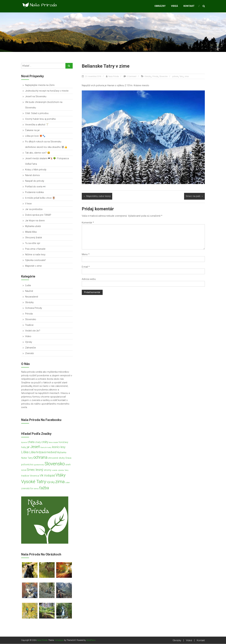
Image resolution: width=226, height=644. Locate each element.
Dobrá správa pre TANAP (38, 215)
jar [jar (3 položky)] (28, 447)
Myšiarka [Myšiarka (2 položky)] (62, 453)
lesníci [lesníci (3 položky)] (56, 447)
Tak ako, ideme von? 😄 (38, 153)
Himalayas (59, 640)
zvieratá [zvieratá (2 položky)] (25, 489)
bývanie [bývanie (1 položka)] (24, 443)
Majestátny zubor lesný (97, 196)
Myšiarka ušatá (33, 226)
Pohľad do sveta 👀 (36, 187)
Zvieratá (29, 353)
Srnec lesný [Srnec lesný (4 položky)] (35, 470)
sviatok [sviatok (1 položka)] (55, 470)
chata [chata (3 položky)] (31, 442)
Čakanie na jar (32, 130)
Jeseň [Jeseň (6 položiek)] (35, 447)
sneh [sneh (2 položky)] (68, 465)
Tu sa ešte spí (33, 243)
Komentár (88, 223)
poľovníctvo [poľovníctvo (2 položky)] (27, 465)
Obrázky (160, 6)
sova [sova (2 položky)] (24, 470)
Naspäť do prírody (35, 181)
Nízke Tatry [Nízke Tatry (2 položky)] (27, 458)
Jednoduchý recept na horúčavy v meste (47, 91)
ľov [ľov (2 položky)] (32, 489)
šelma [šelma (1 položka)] (36, 489)
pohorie (175, 77)
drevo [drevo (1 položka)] (51, 443)
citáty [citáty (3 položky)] (45, 442)
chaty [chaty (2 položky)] (38, 442)
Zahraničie (31, 348)
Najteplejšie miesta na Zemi (40, 85)
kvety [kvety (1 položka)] (49, 448)
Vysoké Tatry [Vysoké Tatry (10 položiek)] (34, 482)
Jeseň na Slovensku (36, 97)
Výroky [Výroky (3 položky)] (51, 482)
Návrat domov (32, 175)
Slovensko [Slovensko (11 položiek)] (55, 464)
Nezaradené (32, 297)
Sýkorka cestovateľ (35, 260)
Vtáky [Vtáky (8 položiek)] (61, 475)
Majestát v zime (33, 266)
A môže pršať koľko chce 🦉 (40, 198)
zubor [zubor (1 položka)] (67, 483)
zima (187, 77)
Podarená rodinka (34, 192)
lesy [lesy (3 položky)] (63, 447)
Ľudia (28, 286)
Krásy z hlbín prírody (36, 170)
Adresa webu (89, 279)
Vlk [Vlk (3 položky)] (42, 476)
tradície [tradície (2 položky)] (25, 476)
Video (28, 336)
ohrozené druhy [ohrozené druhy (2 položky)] (56, 458)
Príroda (155, 77)
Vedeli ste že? (33, 331)
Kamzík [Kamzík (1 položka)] (44, 448)
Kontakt (189, 6)
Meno (86, 255)
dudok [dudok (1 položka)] (56, 443)
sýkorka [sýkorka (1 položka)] (61, 470)
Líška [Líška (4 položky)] (25, 452)
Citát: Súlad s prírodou (37, 113)
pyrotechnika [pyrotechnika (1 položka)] (39, 465)
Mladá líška (31, 232)
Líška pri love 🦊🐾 (35, 136)
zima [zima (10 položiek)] (60, 482)
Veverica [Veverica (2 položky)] (34, 476)
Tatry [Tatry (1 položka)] (66, 470)
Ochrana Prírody (34, 308)
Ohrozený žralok (34, 238)
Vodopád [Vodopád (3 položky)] (49, 476)
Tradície (29, 325)
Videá (175, 6)
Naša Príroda (114, 77)
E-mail (86, 267)
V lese (28, 204)
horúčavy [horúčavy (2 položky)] (63, 442)
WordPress (91, 640)
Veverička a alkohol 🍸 (37, 125)
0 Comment (132, 77)
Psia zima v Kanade (35, 249)
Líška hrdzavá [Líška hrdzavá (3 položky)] (37, 452)
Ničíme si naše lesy (35, 255)
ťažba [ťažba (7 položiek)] (44, 488)
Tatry (181, 77)
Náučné (29, 291)
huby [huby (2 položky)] (24, 448)
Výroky (29, 342)
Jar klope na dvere (35, 221)
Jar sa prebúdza (34, 209)
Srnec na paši (194, 196)
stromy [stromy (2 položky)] (47, 470)
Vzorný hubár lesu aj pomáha (40, 119)
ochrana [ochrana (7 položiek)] (40, 458)
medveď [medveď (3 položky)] (51, 452)
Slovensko (163, 77)
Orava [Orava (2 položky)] (68, 458)
